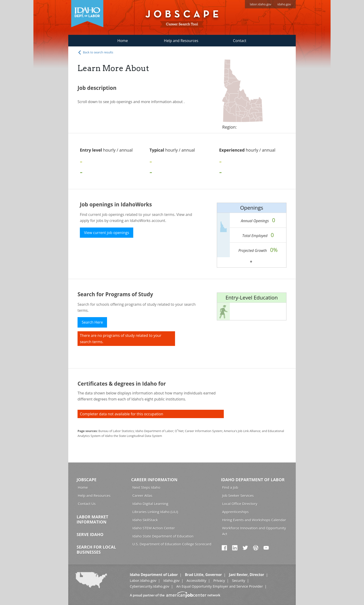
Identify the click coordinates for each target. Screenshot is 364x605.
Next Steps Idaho (146, 487)
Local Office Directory (240, 504)
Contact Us (87, 504)
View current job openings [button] (107, 233)
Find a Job (230, 487)
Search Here (92, 322)
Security (239, 580)
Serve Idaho (90, 534)
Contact (240, 41)
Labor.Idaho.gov (143, 580)
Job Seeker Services (238, 495)
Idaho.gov (171, 580)
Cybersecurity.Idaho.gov (149, 586)
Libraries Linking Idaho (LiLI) (155, 512)
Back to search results (95, 52)
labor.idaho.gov (261, 4)
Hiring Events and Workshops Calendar (254, 520)
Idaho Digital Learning (150, 504)
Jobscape (87, 480)
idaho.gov (284, 4)
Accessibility (197, 580)
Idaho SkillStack (145, 520)
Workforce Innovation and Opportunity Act (254, 531)
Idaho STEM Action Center (154, 528)
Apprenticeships (235, 512)
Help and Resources (181, 41)
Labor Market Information (92, 519)
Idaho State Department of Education (163, 536)
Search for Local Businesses (96, 550)
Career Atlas (142, 495)
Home (122, 41)
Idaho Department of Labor (253, 480)
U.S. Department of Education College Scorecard (172, 544)
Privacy (219, 580)
